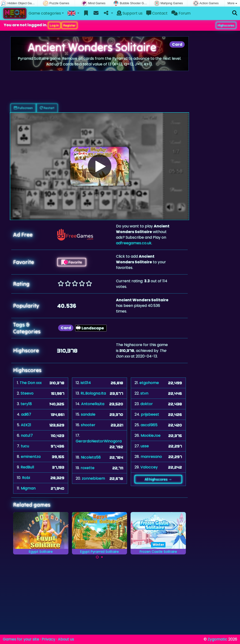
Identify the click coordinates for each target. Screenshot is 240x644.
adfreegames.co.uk (134, 243)
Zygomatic (217, 639)
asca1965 (149, 425)
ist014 (86, 383)
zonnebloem (93, 478)
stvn (144, 393)
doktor (147, 404)
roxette (88, 468)
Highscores (226, 25)
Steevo (27, 393)
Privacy (49, 639)
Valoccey (149, 467)
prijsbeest (150, 414)
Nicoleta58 (91, 457)
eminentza (31, 457)
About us (66, 639)
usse (145, 446)
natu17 (27, 435)
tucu (25, 446)
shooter (88, 425)
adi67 (26, 414)
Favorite (72, 262)
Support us (130, 13)
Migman (28, 488)
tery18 (26, 404)
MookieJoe (151, 435)
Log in (54, 25)
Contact (157, 13)
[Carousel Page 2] (102, 557)
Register (69, 25)
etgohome (149, 383)
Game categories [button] (45, 13)
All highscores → (158, 479)
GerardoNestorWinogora (99, 441)
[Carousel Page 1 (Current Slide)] (97, 557)
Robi (26, 478)
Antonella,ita (93, 404)
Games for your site (21, 639)
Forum (181, 13)
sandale (88, 414)
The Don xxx (31, 383)
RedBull (27, 467)
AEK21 (26, 425)
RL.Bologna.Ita (93, 393)
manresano (151, 457)
